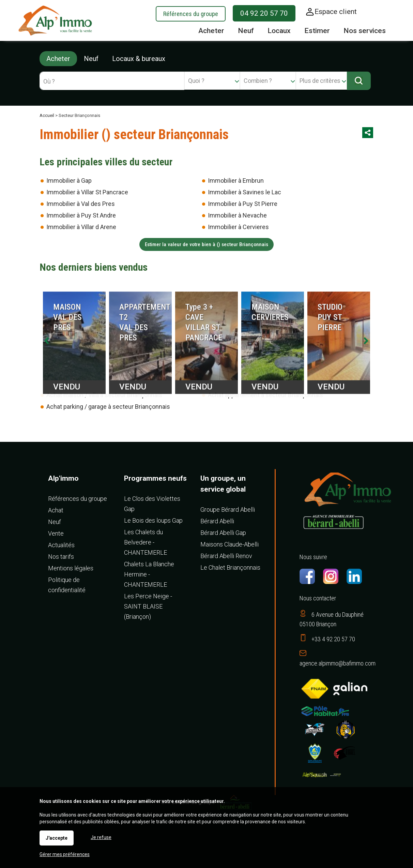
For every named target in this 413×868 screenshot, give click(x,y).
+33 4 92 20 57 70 (333, 639)
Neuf (91, 59)
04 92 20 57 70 (264, 13)
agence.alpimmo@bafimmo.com (338, 663)
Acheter (58, 59)
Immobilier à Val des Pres (81, 204)
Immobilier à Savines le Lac (244, 192)
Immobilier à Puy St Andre (81, 215)
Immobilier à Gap (69, 181)
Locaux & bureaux (139, 59)
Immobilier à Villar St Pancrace (87, 192)
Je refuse (101, 837)
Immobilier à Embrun (236, 181)
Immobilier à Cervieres (238, 227)
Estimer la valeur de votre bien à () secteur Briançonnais (206, 244)
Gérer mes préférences (65, 854)
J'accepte (57, 838)
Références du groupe (191, 14)
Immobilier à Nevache (237, 215)
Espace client (336, 12)
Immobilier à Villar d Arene (81, 227)
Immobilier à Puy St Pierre (243, 204)
